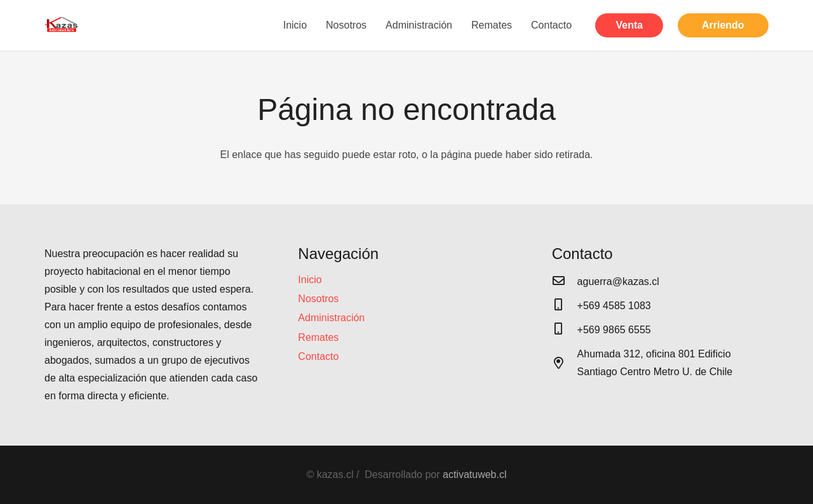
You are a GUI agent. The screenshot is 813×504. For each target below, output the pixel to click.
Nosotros (318, 299)
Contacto (318, 356)
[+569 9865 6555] (565, 330)
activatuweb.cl (475, 474)
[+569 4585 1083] (565, 306)
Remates (318, 337)
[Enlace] (62, 25)
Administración (331, 318)
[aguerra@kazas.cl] (565, 282)
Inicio (310, 280)
